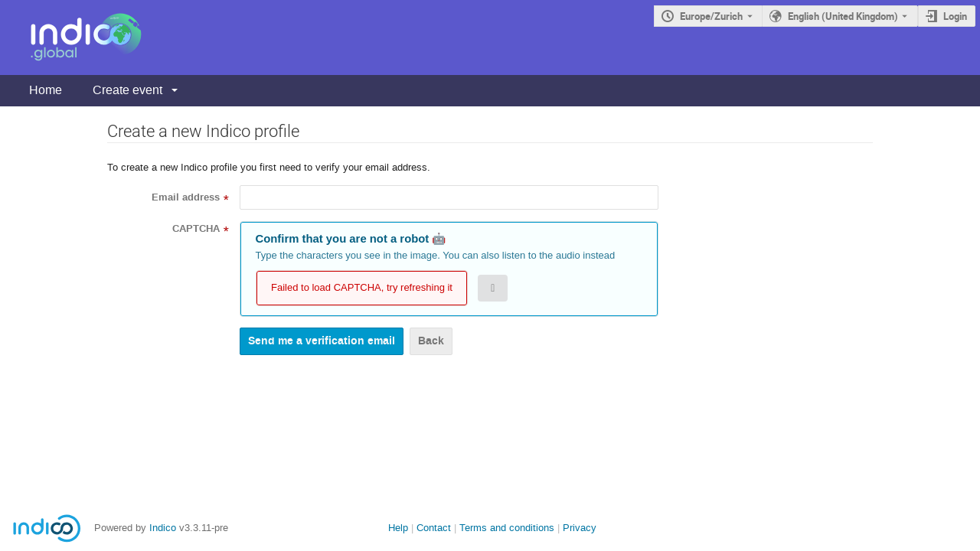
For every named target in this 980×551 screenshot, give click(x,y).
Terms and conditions (507, 528)
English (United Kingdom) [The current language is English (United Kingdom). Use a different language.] (843, 16)
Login (955, 16)
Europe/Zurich (711, 16)
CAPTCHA (196, 229)
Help (398, 528)
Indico (163, 528)
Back (431, 341)
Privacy (580, 528)
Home (46, 90)
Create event (127, 90)
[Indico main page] (71, 37)
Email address (186, 197)
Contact (434, 528)
